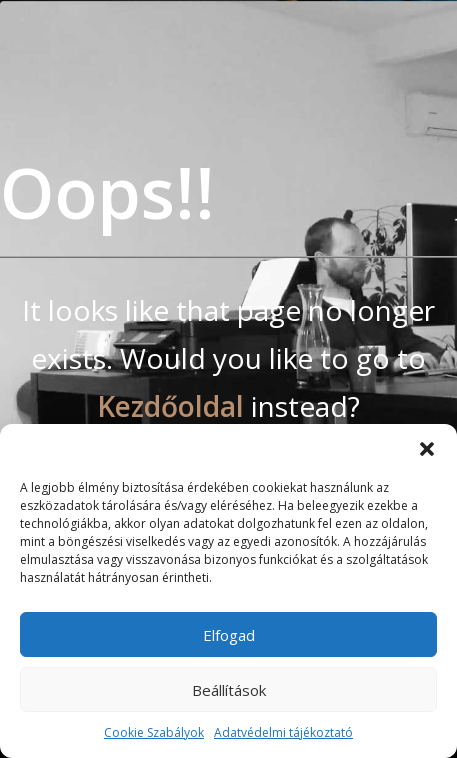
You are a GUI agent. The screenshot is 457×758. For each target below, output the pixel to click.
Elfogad (229, 635)
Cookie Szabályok (154, 732)
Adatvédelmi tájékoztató (283, 732)
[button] (427, 449)
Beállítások (229, 690)
